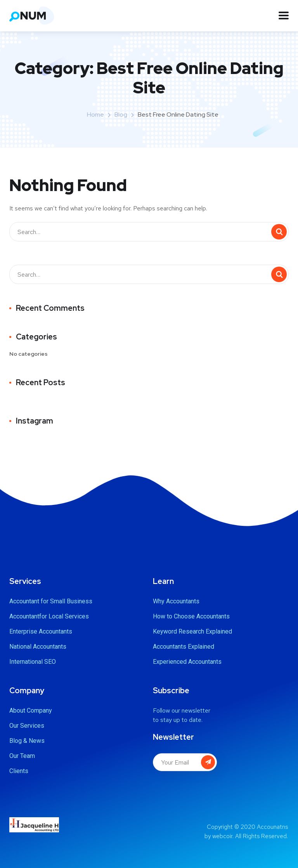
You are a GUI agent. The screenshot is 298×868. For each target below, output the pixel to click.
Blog (121, 115)
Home (95, 115)
